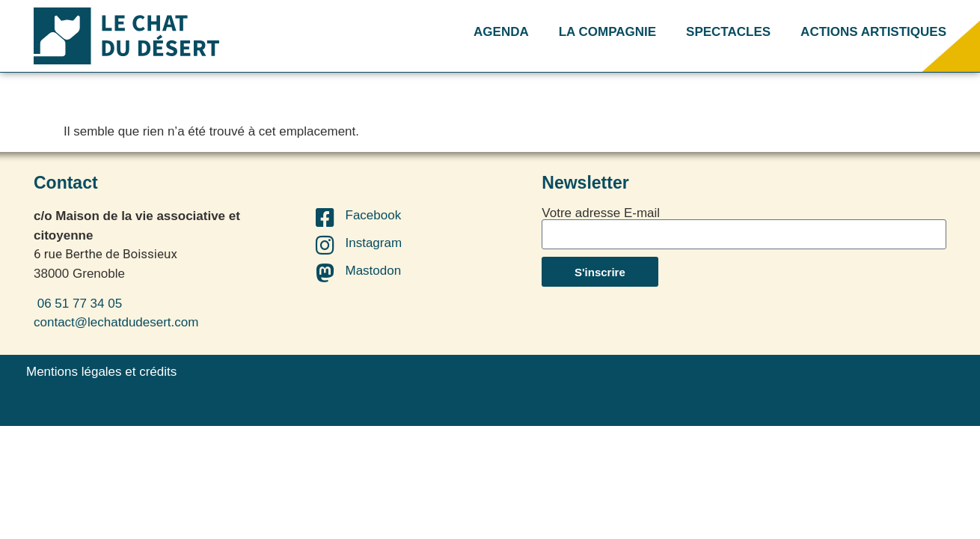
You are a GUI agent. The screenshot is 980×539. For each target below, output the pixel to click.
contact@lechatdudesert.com (116, 322)
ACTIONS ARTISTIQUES (873, 32)
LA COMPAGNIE (607, 32)
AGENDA (501, 32)
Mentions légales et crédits (101, 372)
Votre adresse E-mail (601, 213)
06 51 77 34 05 (78, 304)
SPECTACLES (728, 32)
